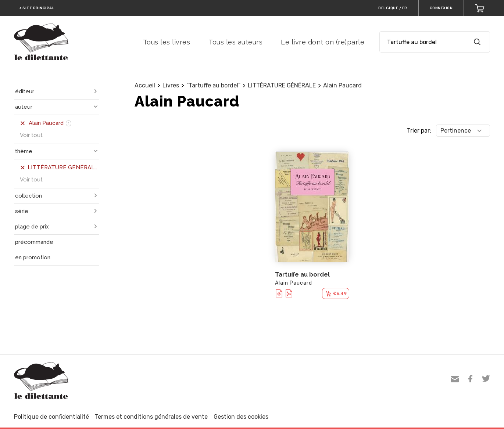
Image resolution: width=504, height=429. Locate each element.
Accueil (145, 85)
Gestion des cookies (241, 417)
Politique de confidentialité (51, 417)
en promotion (33, 257)
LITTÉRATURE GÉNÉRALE (282, 85)
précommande (34, 242)
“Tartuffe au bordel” (213, 85)
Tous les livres (167, 42)
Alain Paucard (342, 85)
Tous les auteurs (235, 42)
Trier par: (419, 131)
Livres (171, 85)
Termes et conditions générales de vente (151, 417)
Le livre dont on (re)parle (323, 42)
